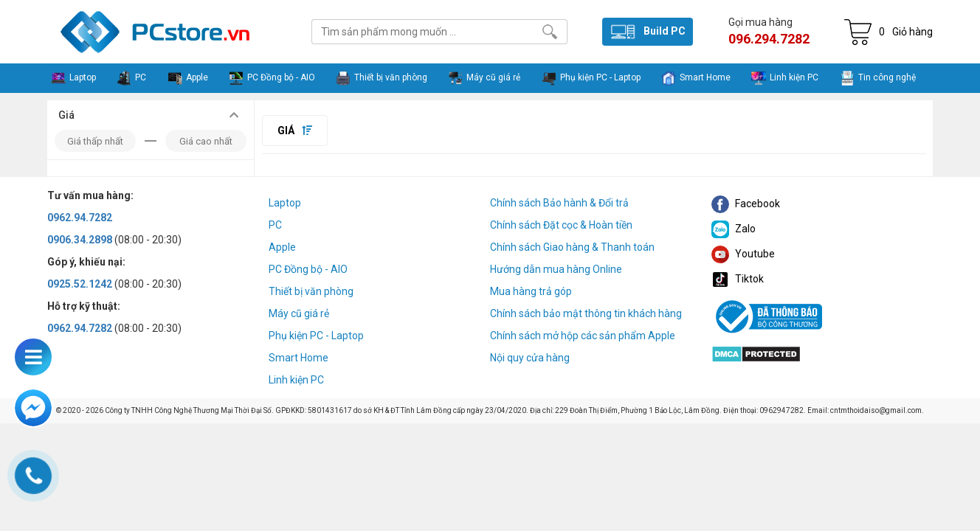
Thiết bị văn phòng (311, 291)
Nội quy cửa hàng (530, 358)
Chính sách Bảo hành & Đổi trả (559, 203)
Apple (282, 247)
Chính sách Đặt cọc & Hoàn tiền (561, 225)
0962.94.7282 (80, 218)
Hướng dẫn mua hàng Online (556, 269)
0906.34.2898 (80, 240)
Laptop (285, 203)
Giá (295, 131)
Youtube (743, 254)
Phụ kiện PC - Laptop (316, 336)
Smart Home (299, 358)
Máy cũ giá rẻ (299, 313)
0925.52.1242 (80, 284)
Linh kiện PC (296, 380)
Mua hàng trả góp (531, 291)
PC (275, 225)
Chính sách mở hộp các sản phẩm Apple (583, 336)
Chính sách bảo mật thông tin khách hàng (586, 313)
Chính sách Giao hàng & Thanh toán (572, 247)
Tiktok (738, 279)
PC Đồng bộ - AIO (308, 269)
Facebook (746, 204)
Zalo (734, 229)
